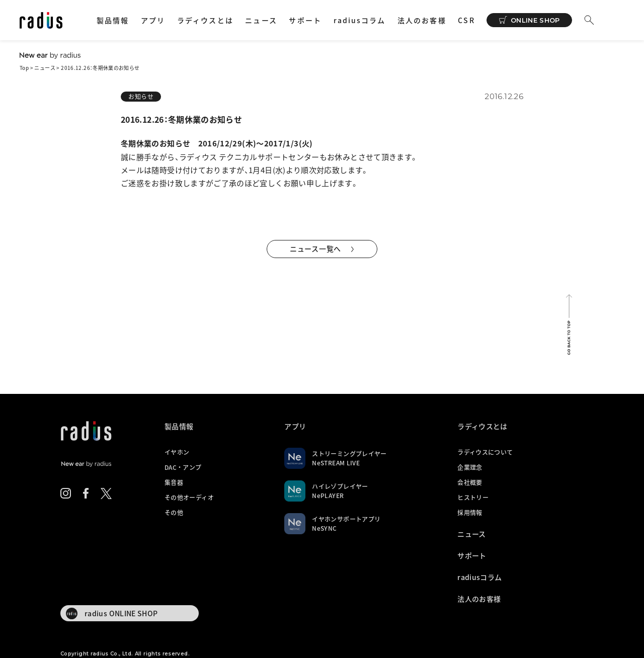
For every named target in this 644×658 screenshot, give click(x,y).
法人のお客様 (422, 20)
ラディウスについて (485, 452)
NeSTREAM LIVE (336, 463)
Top (24, 68)
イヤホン (177, 452)
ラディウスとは (205, 20)
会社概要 (470, 482)
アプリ (153, 20)
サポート (305, 20)
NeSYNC (324, 528)
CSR (466, 20)
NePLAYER (328, 496)
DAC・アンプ (183, 467)
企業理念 (470, 467)
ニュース (261, 20)
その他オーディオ (189, 498)
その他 (174, 513)
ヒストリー (473, 498)
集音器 (174, 482)
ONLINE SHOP (535, 20)
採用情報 (470, 513)
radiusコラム (360, 20)
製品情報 (113, 20)
